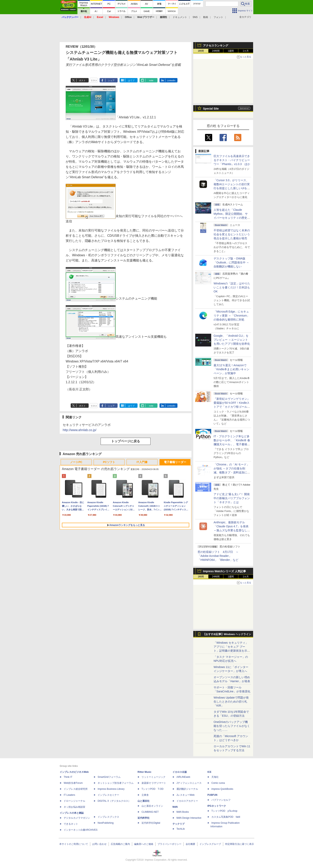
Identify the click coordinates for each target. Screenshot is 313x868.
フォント (218, 17)
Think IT (68, 777)
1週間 (231, 51)
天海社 (215, 777)
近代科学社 (144, 818)
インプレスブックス (108, 817)
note (151, 80)
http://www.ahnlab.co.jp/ (80, 430)
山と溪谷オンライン (152, 806)
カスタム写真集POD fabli (226, 817)
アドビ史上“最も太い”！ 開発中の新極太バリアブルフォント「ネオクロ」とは (232, 498)
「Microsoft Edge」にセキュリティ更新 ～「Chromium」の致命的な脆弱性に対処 (232, 316)
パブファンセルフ (221, 800)
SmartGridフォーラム (109, 777)
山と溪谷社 (144, 801)
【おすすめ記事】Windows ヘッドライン (227, 634)
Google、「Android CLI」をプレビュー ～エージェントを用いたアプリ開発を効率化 (232, 340)
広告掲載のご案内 (120, 844)
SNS (195, 17)
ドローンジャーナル (74, 801)
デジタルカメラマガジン (77, 818)
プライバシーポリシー (169, 844)
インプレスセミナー (108, 795)
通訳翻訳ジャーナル (187, 789)
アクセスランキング (216, 46)
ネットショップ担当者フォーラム (116, 783)
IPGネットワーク (217, 806)
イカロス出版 (180, 772)
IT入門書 (142, 462)
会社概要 (190, 844)
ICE (209, 772)
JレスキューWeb (185, 795)
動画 (206, 17)
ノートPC (76, 462)
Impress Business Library (111, 789)
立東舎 (145, 795)
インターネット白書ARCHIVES (81, 830)
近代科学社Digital (151, 823)
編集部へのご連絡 (144, 844)
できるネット (71, 824)
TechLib (181, 829)
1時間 (201, 51)
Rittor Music (144, 772)
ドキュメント (180, 17)
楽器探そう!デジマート (154, 783)
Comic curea (218, 783)
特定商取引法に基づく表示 (240, 844)
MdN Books (183, 812)
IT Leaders (69, 795)
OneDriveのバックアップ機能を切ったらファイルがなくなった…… (232, 726)
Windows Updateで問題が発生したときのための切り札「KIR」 (231, 702)
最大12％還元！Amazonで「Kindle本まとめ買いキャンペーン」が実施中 (231, 369)
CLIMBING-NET (150, 812)
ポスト (82, 80)
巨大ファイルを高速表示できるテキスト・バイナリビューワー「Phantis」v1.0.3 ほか (232, 160)
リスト (94, 80)
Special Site (211, 109)
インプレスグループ (210, 844)
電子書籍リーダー (175, 462)
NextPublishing (106, 823)
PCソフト (109, 462)
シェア (111, 80)
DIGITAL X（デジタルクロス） (114, 801)
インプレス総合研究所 (76, 789)
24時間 (216, 51)
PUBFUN (212, 795)
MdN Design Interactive (189, 818)
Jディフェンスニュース (189, 783)
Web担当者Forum (73, 783)
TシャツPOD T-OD (153, 789)
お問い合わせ (99, 844)
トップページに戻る (126, 441)
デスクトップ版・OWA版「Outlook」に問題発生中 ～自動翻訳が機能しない (231, 262)
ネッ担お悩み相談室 (74, 807)
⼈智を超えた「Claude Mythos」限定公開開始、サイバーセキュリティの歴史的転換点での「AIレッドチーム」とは (232, 218)
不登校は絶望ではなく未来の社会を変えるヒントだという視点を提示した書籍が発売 (232, 234)
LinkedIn (171, 80)
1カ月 (246, 51)
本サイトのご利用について (74, 844)
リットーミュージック (154, 777)
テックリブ (178, 824)
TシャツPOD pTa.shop (224, 811)
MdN (175, 807)
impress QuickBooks (222, 789)
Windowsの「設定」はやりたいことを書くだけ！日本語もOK (232, 287)
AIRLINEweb (183, 777)
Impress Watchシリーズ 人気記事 (224, 571)
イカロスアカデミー (187, 801)
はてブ (131, 80)
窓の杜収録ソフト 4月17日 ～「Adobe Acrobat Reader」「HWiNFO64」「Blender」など (218, 556)
